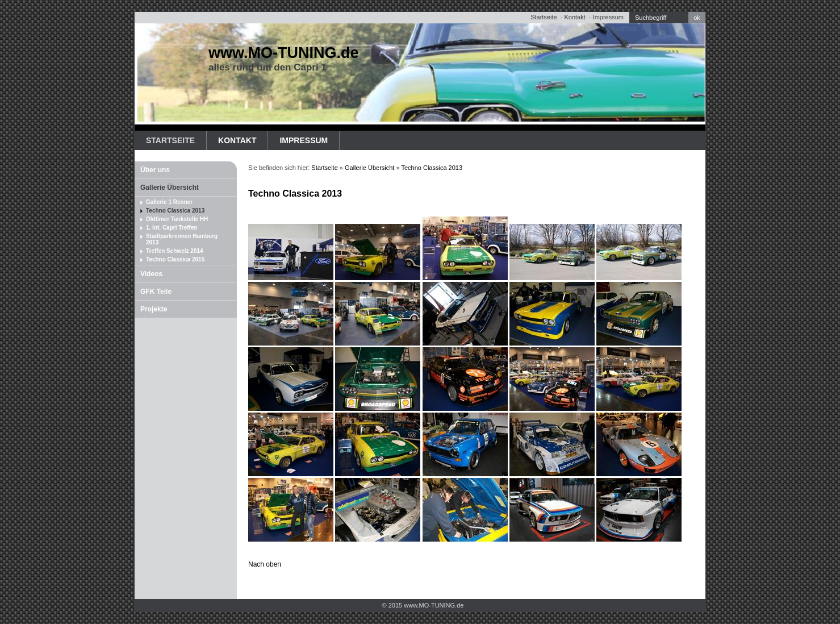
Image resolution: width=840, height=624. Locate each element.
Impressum (608, 17)
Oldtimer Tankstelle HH (177, 219)
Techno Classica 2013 (175, 211)
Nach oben (265, 564)
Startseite (544, 17)
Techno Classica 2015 (175, 259)
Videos (151, 274)
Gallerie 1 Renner (169, 202)
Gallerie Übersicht (170, 188)
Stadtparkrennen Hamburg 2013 (182, 239)
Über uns (155, 170)
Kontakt (574, 17)
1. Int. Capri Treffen (172, 228)
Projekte (154, 309)
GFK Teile (156, 292)
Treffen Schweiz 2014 (175, 251)
